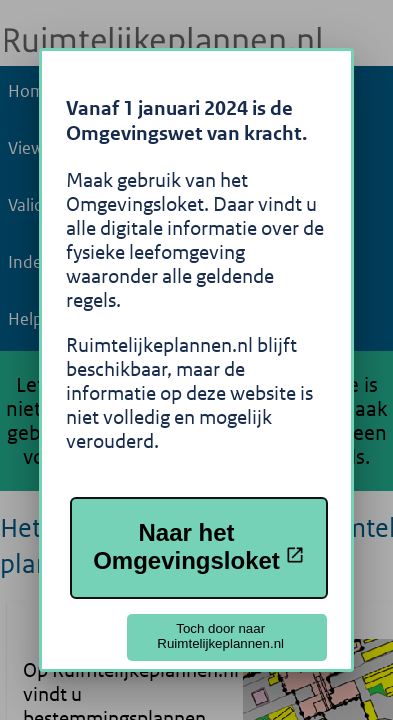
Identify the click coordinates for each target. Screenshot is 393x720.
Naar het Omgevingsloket (199, 546)
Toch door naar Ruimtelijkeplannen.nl (220, 636)
